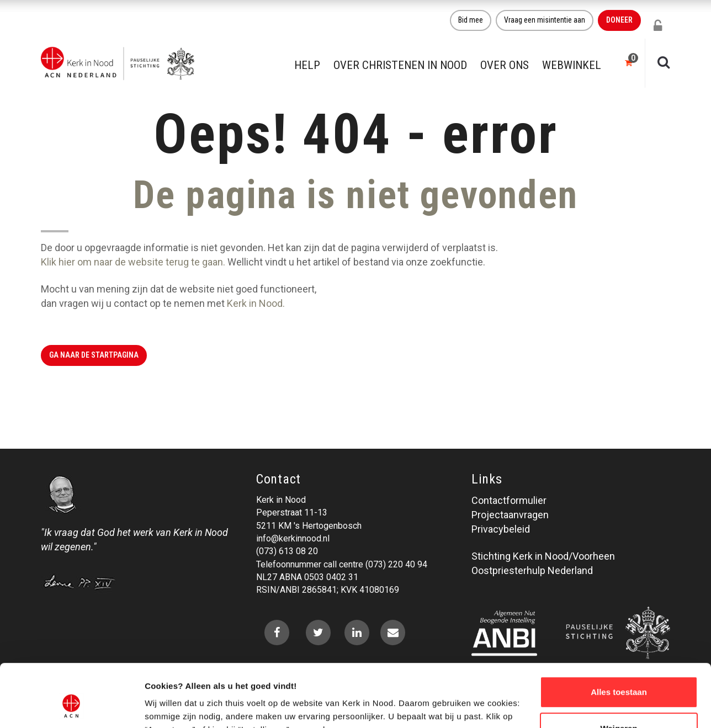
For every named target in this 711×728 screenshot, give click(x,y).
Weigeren (619, 674)
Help (307, 65)
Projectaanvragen (510, 515)
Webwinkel (572, 65)
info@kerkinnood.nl (293, 538)
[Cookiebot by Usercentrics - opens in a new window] (71, 706)
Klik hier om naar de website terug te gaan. (133, 262)
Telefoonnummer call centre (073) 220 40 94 (342, 564)
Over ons (505, 65)
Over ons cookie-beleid (191, 706)
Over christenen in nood (400, 65)
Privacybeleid (501, 529)
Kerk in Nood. (256, 303)
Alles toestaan (619, 638)
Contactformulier (509, 500)
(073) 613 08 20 (287, 551)
